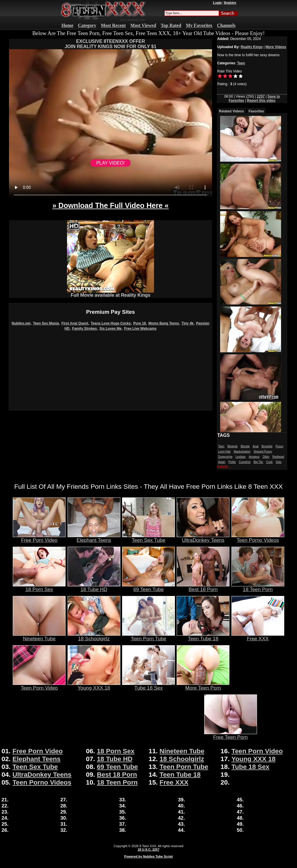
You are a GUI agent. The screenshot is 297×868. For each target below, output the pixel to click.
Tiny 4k (188, 323)
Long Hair (224, 452)
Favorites (256, 111)
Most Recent (113, 25)
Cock (269, 462)
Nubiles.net (21, 323)
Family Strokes (85, 329)
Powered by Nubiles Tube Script (148, 856)
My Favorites (199, 25)
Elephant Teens (94, 538)
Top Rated (171, 25)
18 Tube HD (94, 587)
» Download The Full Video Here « (110, 205)
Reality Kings (252, 47)
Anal (256, 446)
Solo (278, 462)
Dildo (266, 457)
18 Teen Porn (258, 587)
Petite (232, 462)
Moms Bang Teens (164, 323)
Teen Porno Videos (258, 538)
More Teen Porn (203, 685)
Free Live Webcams (140, 329)
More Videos (276, 47)
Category (87, 25)
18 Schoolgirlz (94, 636)
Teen (241, 63)
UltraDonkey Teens (203, 538)
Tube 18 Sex (148, 685)
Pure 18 (140, 323)
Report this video (261, 101)
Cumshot (245, 462)
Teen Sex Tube (148, 538)
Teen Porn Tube (148, 636)
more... (224, 467)
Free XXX (258, 636)
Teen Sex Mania (46, 323)
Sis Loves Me (111, 329)
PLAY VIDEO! (111, 163)
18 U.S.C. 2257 (148, 849)
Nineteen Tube (39, 636)
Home (67, 25)
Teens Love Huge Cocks (111, 323)
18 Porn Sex (39, 587)
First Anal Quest (75, 323)
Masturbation (242, 452)
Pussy (279, 446)
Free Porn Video (39, 538)
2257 (261, 96)
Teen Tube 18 (203, 636)
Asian (222, 462)
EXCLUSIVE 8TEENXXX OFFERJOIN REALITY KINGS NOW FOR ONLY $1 (111, 44)
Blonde (245, 446)
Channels (226, 25)
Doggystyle (225, 457)
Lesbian (241, 457)
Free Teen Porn (231, 735)
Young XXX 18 (94, 685)
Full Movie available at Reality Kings (111, 293)
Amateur (254, 457)
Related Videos (231, 111)
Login (217, 3)
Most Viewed (143, 25)
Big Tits (258, 462)
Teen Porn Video (39, 685)
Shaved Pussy (263, 452)
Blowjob (232, 446)
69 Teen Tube (148, 587)
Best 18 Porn (203, 587)
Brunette (267, 446)
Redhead (278, 457)
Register (230, 3)
